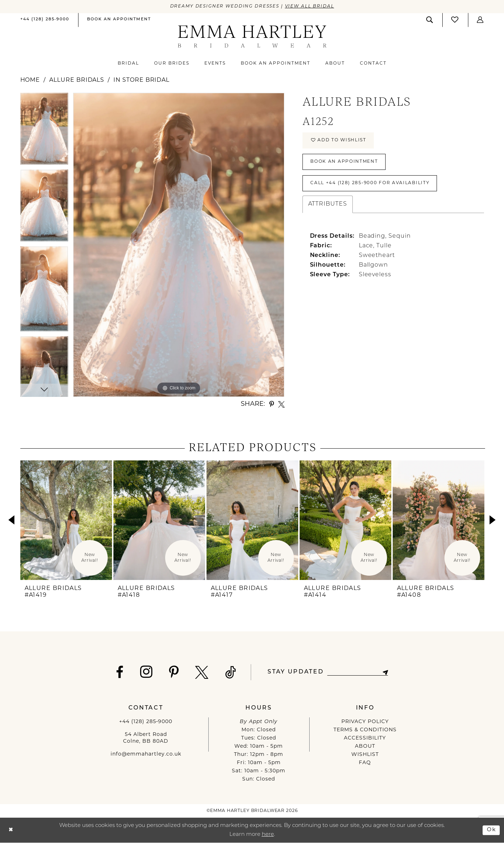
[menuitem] (45, 20)
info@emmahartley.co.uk (146, 754)
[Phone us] (45, 20)
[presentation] (66, 520)
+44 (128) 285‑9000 (146, 722)
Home (30, 80)
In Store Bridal (141, 80)
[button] (480, 20)
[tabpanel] (44, 131)
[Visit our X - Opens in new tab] (202, 672)
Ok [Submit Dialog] (492, 830)
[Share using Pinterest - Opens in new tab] (272, 404)
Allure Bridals (77, 80)
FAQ (365, 763)
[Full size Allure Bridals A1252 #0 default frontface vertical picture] (179, 245)
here (268, 835)
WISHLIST (365, 755)
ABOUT (365, 746)
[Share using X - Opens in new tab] (281, 404)
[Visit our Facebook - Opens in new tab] (120, 672)
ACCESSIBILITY (365, 738)
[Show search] (430, 20)
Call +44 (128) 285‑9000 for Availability (370, 183)
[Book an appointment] (119, 20)
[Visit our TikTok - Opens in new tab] (231, 672)
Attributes (328, 204)
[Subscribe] (385, 672)
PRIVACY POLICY (365, 722)
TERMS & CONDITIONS (365, 730)
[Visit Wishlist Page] (455, 20)
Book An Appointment (344, 162)
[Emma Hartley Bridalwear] (252, 37)
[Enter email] (358, 672)
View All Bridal (310, 6)
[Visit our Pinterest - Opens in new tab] (174, 672)
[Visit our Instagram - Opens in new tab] (146, 672)
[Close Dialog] (11, 830)
